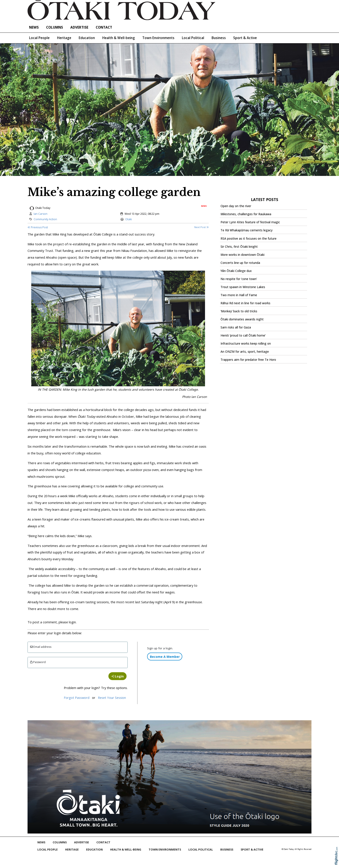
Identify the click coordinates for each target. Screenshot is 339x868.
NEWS (34, 27)
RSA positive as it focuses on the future (249, 239)
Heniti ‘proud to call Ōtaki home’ (243, 335)
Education (87, 38)
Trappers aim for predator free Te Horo (248, 360)
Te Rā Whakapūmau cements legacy (247, 230)
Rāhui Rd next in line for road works (245, 303)
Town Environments (158, 38)
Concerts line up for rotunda (240, 263)
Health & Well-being (119, 38)
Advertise (79, 27)
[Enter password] (78, 663)
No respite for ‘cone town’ (239, 279)
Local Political (193, 38)
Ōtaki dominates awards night (242, 319)
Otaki (129, 219)
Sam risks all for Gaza (236, 327)
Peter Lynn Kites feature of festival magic (250, 222)
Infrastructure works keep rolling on (246, 344)
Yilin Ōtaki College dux (236, 271)
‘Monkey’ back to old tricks (239, 311)
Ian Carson (41, 214)
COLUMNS (55, 27)
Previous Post (38, 227)
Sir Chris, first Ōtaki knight (239, 247)
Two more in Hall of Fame (239, 295)
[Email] (78, 647)
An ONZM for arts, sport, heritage (245, 352)
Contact (104, 27)
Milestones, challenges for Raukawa (246, 214)
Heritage (64, 38)
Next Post (202, 227)
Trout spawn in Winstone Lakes (243, 287)
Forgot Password (77, 698)
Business (219, 38)
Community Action (45, 219)
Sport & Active (245, 38)
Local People (39, 38)
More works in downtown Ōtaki (243, 255)
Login (117, 676)
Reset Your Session (112, 698)
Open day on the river (236, 206)
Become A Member (165, 657)
